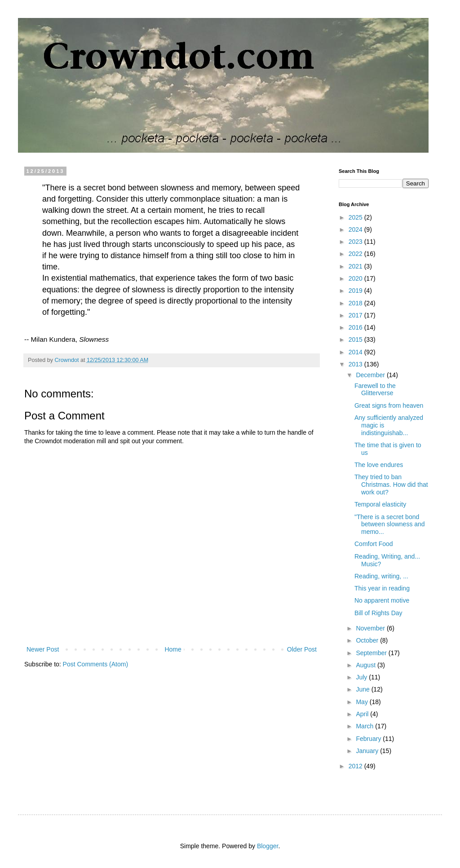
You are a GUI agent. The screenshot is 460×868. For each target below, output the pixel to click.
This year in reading (382, 588)
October (368, 640)
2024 (356, 229)
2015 (356, 339)
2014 (356, 352)
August (366, 665)
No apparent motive (382, 600)
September (372, 653)
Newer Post (43, 649)
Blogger (268, 846)
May (363, 702)
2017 (356, 315)
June (363, 689)
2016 (356, 327)
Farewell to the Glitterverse (375, 390)
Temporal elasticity (380, 504)
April (363, 714)
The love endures (379, 465)
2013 (356, 364)
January (368, 751)
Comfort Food (374, 544)
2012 (356, 766)
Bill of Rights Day (378, 613)
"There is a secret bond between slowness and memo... (390, 524)
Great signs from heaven (389, 405)
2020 (356, 278)
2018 (356, 303)
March (365, 726)
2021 (356, 266)
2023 (356, 242)
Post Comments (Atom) (95, 664)
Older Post (302, 649)
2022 (356, 254)
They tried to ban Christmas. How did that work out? (391, 485)
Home (173, 649)
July (362, 677)
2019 (356, 291)
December (371, 375)
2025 (356, 217)
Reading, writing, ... (381, 576)
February (369, 739)
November (371, 628)
